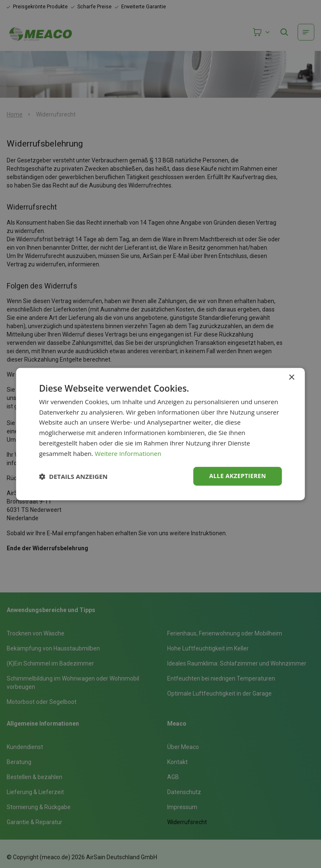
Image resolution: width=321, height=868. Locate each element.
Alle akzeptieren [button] (237, 476)
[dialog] (160, 434)
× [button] (292, 378)
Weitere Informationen (128, 453)
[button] (73, 476)
